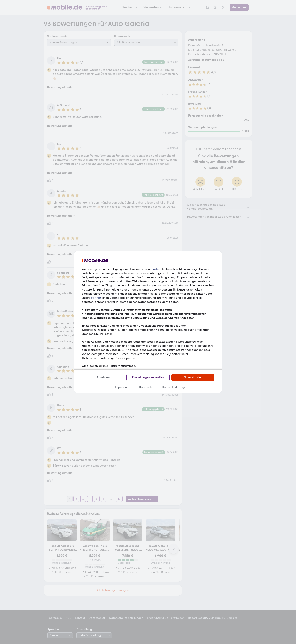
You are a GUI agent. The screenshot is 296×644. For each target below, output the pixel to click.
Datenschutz (147, 387)
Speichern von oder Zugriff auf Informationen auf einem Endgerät (128, 310)
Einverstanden (193, 377)
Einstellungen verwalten (148, 377)
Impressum (122, 387)
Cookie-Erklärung (173, 387)
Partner (156, 269)
